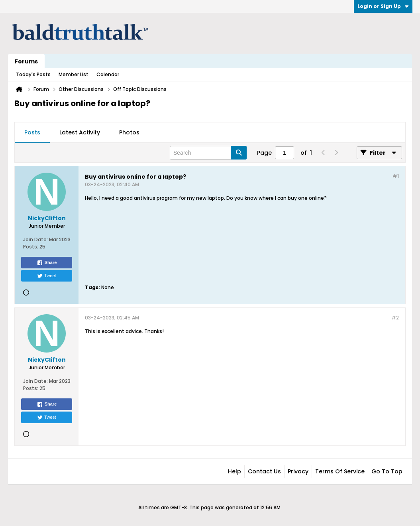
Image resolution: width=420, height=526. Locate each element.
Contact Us (264, 471)
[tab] (32, 133)
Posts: (31, 247)
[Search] (208, 153)
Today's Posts (33, 74)
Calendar (108, 74)
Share (47, 263)
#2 (395, 318)
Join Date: (35, 239)
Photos (129, 132)
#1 (396, 176)
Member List (74, 74)
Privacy (298, 471)
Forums (26, 61)
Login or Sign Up (383, 6)
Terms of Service (340, 471)
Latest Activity (80, 132)
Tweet (46, 276)
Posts (32, 132)
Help (235, 471)
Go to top (387, 471)
